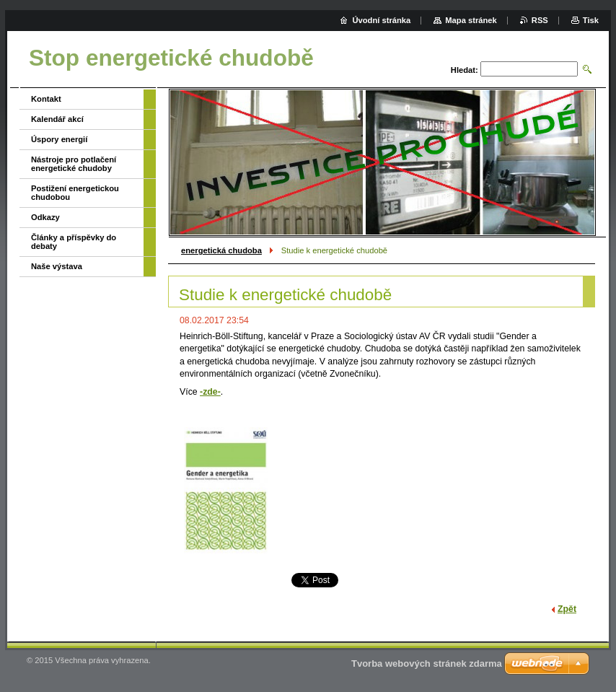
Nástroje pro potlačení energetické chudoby (74, 164)
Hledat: (465, 70)
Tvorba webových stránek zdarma (427, 663)
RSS (540, 20)
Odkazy (45, 217)
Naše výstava (57, 266)
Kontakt (46, 99)
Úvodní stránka (381, 20)
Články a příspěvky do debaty (74, 242)
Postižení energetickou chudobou (75, 193)
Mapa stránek (471, 20)
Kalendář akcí (57, 119)
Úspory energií (59, 139)
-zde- (210, 392)
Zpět (567, 609)
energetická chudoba (221, 250)
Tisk (591, 20)
